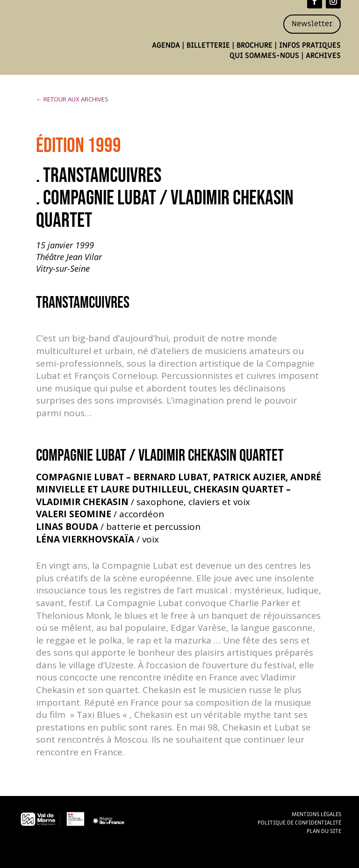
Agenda (166, 45)
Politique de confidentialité (299, 823)
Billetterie (208, 45)
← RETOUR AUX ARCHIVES (72, 99)
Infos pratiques (310, 45)
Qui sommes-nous (264, 56)
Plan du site (324, 831)
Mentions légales (316, 814)
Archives (323, 56)
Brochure (255, 45)
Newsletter (312, 24)
